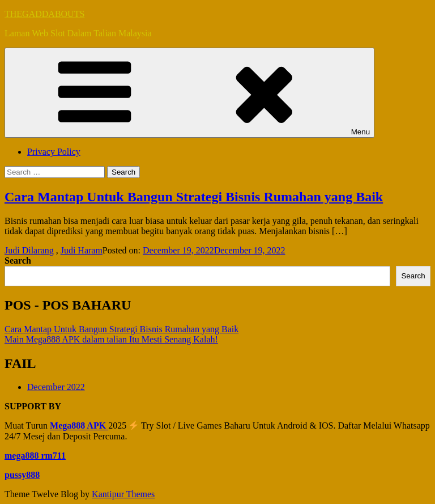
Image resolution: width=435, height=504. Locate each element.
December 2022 (56, 387)
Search (18, 261)
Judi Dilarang (29, 250)
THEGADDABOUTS (44, 14)
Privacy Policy (54, 152)
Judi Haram (82, 250)
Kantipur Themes (123, 494)
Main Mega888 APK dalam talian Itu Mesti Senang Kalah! (111, 339)
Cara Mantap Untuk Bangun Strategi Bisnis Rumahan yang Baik (194, 197)
